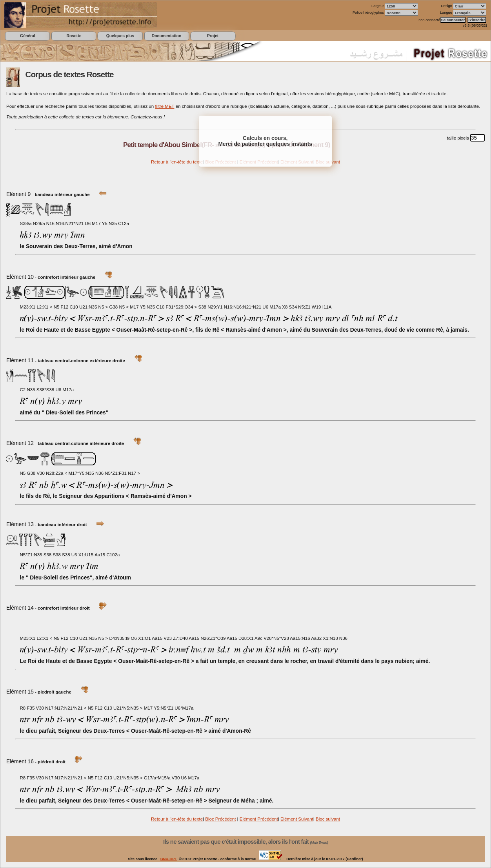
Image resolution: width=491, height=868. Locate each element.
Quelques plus (120, 36)
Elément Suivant (297, 819)
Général (28, 36)
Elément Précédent (259, 819)
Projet (213, 36)
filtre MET (165, 106)
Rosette (74, 36)
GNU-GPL (169, 859)
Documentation (166, 36)
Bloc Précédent (220, 819)
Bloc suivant (328, 819)
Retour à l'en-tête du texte (177, 162)
